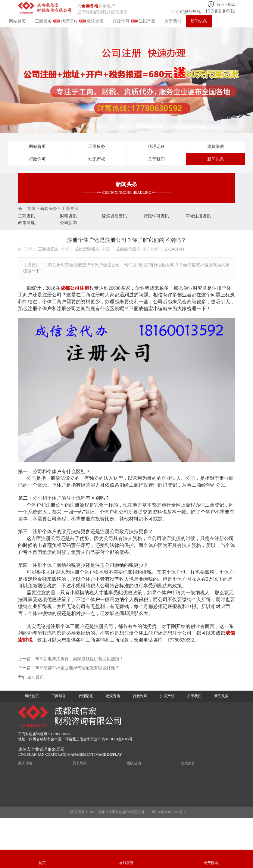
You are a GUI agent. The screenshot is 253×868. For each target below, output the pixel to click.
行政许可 (121, 21)
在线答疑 (126, 863)
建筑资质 (95, 21)
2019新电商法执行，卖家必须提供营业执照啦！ (79, 659)
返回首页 (36, 677)
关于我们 (173, 21)
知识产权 (147, 21)
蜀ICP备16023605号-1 (169, 812)
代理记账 (69, 21)
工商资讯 (70, 209)
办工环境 (25, 763)
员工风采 (80, 763)
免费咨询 (211, 863)
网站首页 (17, 21)
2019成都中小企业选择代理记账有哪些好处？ (77, 668)
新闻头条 (199, 21)
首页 (31, 209)
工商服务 (43, 21)
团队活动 (134, 763)
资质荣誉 (188, 763)
